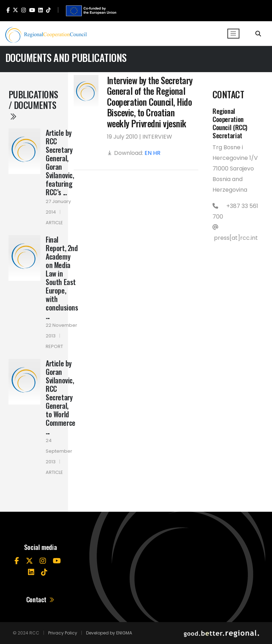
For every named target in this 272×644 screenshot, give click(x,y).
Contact (41, 599)
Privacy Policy (63, 633)
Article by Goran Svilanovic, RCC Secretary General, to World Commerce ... (61, 397)
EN (148, 153)
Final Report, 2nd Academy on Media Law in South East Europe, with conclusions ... (62, 278)
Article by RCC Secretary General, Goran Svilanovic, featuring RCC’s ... (60, 162)
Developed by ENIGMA (109, 633)
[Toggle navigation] (233, 34)
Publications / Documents (33, 104)
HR (157, 153)
